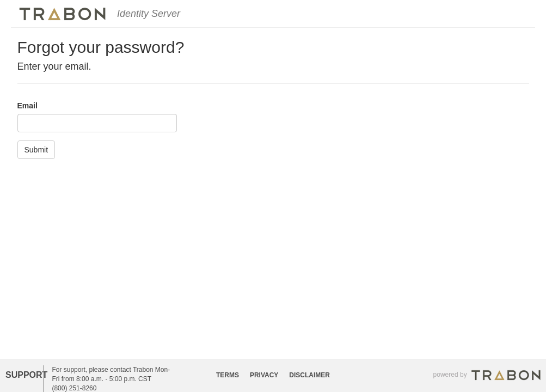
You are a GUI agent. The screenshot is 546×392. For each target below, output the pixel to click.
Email (27, 106)
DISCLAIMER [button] (309, 375)
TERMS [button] (228, 375)
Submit (36, 150)
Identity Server (149, 14)
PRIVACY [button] (264, 375)
